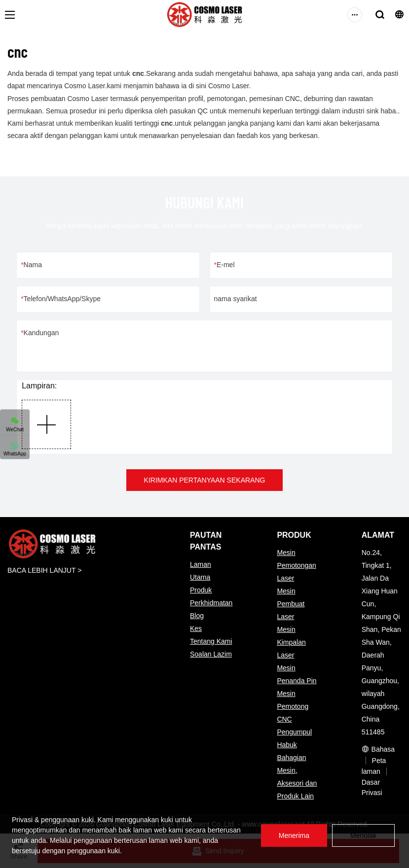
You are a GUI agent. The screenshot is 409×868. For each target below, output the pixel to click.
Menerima (294, 835)
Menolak (363, 835)
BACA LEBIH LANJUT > (44, 570)
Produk (201, 590)
